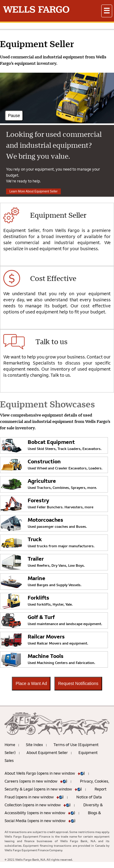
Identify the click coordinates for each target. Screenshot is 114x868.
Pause (14, 116)
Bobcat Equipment (51, 442)
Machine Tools (46, 656)
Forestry (38, 500)
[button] (107, 11)
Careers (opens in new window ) (36, 781)
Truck (35, 539)
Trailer (36, 559)
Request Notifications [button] (78, 683)
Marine (36, 578)
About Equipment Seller (47, 752)
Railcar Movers (46, 636)
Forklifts (38, 598)
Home (10, 745)
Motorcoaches (45, 520)
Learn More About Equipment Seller (33, 191)
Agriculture (42, 481)
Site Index (34, 745)
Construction (44, 461)
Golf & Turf (41, 617)
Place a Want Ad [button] (31, 683)
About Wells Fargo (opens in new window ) (45, 773)
